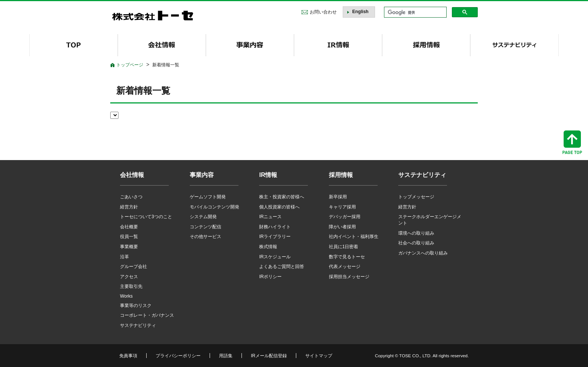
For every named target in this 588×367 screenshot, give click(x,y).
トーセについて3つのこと (146, 217)
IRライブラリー (275, 237)
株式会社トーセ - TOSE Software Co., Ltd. (153, 16)
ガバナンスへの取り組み (423, 253)
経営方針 (129, 207)
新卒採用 (338, 197)
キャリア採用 (342, 207)
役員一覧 (129, 237)
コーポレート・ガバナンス (147, 315)
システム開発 (203, 217)
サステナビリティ (138, 325)
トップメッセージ (416, 197)
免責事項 (128, 356)
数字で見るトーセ (347, 257)
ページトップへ (572, 142)
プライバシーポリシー (178, 356)
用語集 (226, 356)
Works (126, 296)
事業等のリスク (136, 306)
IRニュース (270, 217)
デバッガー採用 (345, 217)
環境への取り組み (416, 233)
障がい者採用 (342, 227)
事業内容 (202, 175)
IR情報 (268, 175)
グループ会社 (133, 267)
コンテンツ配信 (205, 227)
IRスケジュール (275, 257)
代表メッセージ (345, 267)
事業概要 (129, 247)
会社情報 (132, 175)
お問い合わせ (323, 12)
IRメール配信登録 (269, 356)
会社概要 (129, 227)
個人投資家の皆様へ (279, 207)
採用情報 (341, 175)
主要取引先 (131, 286)
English (360, 12)
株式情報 (268, 247)
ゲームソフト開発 (208, 197)
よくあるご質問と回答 (282, 267)
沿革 (124, 257)
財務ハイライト (275, 227)
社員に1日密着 (344, 247)
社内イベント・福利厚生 (354, 237)
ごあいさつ (131, 197)
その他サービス (205, 237)
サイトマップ (319, 356)
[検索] (415, 12)
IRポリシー (270, 277)
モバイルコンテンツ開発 (214, 207)
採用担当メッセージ (349, 277)
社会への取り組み (416, 243)
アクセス (129, 277)
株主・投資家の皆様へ (282, 197)
